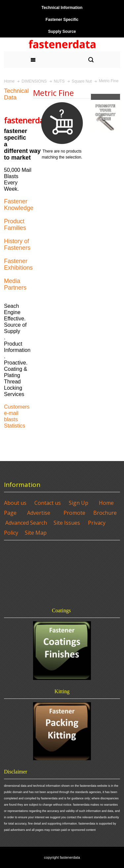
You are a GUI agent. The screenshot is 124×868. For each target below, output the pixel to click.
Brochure (105, 513)
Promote (74, 513)
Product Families (15, 225)
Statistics (15, 426)
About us (15, 503)
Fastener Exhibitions (18, 264)
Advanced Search (26, 523)
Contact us (48, 503)
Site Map (36, 533)
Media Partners (15, 284)
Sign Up (79, 503)
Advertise (39, 513)
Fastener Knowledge (19, 205)
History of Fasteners (17, 244)
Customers (17, 407)
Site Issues (67, 523)
